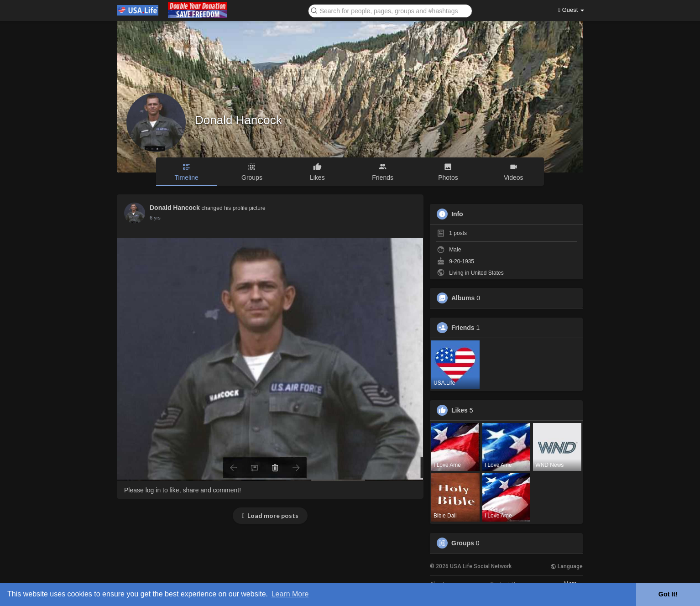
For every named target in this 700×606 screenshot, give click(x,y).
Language (567, 566)
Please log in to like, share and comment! (183, 490)
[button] (390, 10)
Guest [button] (571, 10)
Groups (463, 543)
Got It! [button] (668, 594)
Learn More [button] (290, 594)
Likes (460, 410)
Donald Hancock (238, 120)
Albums (463, 298)
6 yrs (155, 218)
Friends (463, 328)
